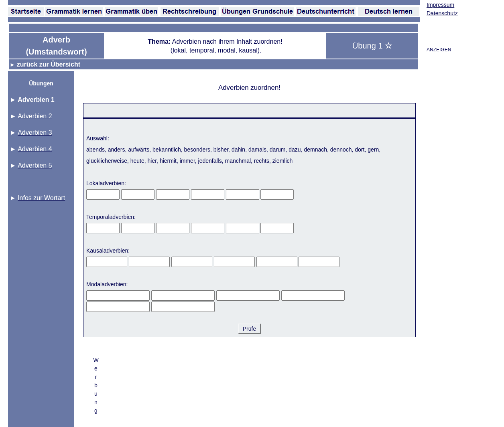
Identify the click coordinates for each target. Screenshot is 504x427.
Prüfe (249, 329)
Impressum (440, 5)
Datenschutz (442, 13)
